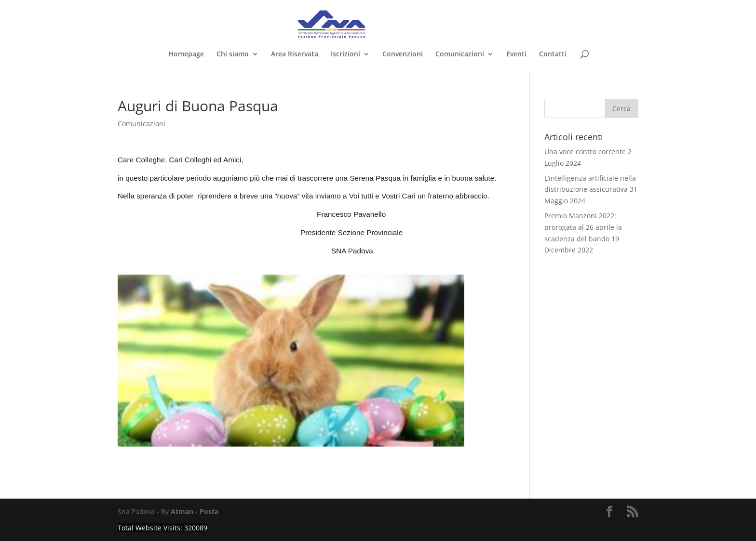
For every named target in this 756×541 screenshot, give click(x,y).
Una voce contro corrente (585, 152)
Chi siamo (233, 54)
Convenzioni (403, 54)
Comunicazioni (460, 54)
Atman (182, 511)
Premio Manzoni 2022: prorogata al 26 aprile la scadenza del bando (583, 227)
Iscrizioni (345, 54)
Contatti (553, 54)
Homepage (186, 54)
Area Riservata (295, 54)
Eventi (516, 54)
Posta (209, 511)
